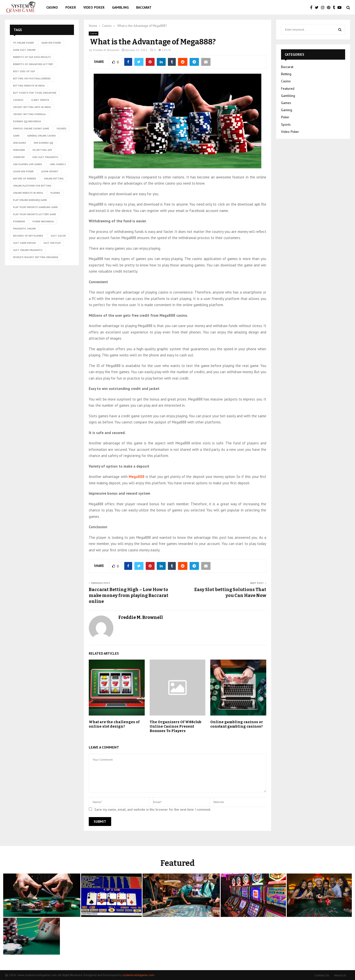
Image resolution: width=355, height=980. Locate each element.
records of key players (28, 236)
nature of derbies (25, 179)
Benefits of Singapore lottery (33, 64)
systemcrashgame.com (138, 975)
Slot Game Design (24, 243)
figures (62, 129)
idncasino (20, 143)
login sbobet (50, 171)
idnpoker (19, 150)
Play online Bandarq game (30, 200)
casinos (18, 100)
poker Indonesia (43, 221)
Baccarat (144, 7)
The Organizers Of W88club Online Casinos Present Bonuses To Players (176, 726)
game (16, 136)
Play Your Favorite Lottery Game (35, 214)
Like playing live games (28, 164)
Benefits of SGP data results (32, 57)
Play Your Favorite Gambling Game (35, 207)
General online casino (42, 136)
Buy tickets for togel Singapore (35, 93)
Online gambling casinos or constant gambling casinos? (237, 724)
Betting (286, 74)
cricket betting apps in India (32, 107)
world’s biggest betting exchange (36, 257)
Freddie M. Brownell (106, 50)
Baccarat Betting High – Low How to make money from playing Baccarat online (129, 595)
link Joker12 (58, 164)
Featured (288, 88)
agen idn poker (51, 43)
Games (286, 103)
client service (40, 100)
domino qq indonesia (27, 121)
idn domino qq (43, 143)
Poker (71, 7)
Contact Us (322, 975)
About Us (340, 975)
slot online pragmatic (28, 250)
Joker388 (19, 157)
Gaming (287, 110)
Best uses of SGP (24, 71)
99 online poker (23, 43)
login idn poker (23, 171)
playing (55, 193)
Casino (52, 7)
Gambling (120, 7)
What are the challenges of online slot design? (114, 724)
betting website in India (29, 86)
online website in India (28, 193)
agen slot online (24, 50)
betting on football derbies (32, 79)
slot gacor (58, 236)
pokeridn (19, 221)
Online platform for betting (32, 186)
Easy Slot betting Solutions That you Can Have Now (230, 593)
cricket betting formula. (30, 114)
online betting (54, 179)
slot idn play (52, 243)
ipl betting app (42, 150)
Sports (286, 124)
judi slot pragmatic (45, 157)
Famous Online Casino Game (31, 129)
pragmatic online (24, 229)
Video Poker (94, 7)
